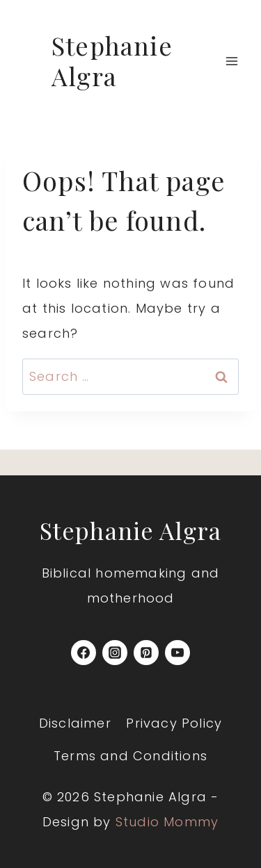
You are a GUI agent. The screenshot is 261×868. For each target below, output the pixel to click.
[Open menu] (231, 61)
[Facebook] (84, 653)
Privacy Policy (174, 723)
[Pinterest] (146, 653)
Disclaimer (75, 723)
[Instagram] (115, 653)
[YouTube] (177, 653)
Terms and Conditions (130, 756)
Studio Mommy (167, 822)
